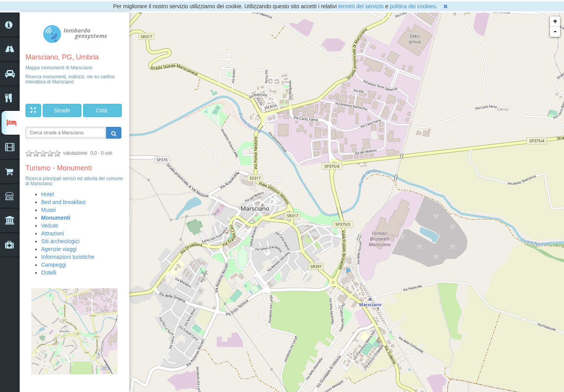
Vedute (50, 226)
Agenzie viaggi (59, 249)
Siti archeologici (60, 241)
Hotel (48, 194)
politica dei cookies (413, 6)
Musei (48, 210)
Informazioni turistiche (68, 257)
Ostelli (49, 273)
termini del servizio (361, 6)
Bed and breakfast (63, 202)
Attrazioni (52, 233)
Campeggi (54, 265)
